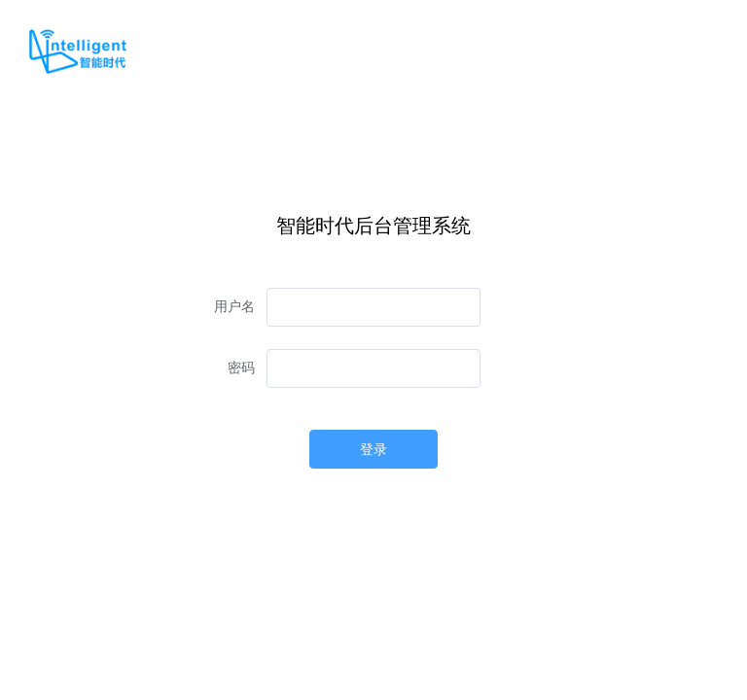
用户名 (234, 307)
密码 (241, 368)
